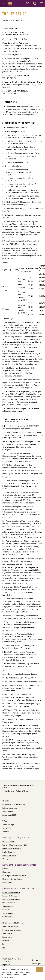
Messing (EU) (7, 859)
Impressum (6, 965)
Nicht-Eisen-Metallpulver (11, 892)
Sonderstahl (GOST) (9, 815)
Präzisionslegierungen (10, 808)
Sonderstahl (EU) (8, 811)
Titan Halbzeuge (8, 825)
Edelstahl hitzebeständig (11, 899)
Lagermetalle (7, 937)
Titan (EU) (6, 832)
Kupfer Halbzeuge (9, 852)
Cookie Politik (8, 977)
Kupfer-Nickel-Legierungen (12, 848)
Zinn (4, 944)
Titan (5, 821)
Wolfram (5, 869)
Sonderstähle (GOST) (10, 913)
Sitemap (35, 960)
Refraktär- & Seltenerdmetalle (19, 865)
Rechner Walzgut (22, 791)
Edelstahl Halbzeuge (10, 896)
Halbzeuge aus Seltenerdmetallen (14, 876)
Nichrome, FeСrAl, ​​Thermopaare (14, 804)
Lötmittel (6, 941)
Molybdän (6, 872)
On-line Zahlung (8, 791)
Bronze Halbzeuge (9, 841)
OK (39, 970)
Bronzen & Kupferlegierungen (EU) (15, 845)
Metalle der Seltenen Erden (12, 879)
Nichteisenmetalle (13, 923)
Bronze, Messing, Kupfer (16, 838)
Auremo (10, 4)
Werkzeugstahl (8, 917)
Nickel (6, 801)
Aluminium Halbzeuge (10, 927)
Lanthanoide (7, 883)
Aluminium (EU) (8, 934)
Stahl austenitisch (9, 903)
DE (27, 3)
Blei (4, 947)
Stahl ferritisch (7, 906)
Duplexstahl (7, 910)
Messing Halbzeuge (9, 855)
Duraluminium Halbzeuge (12, 930)
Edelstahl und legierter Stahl (19, 889)
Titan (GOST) (7, 828)
